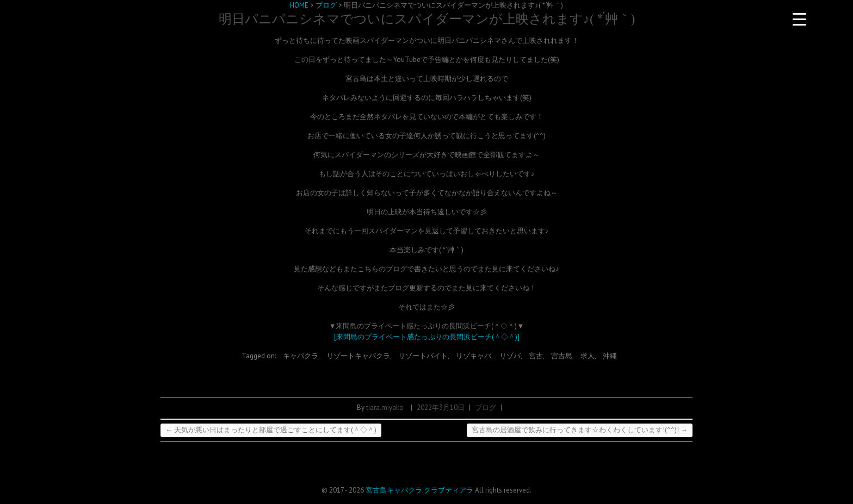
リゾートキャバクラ (358, 356)
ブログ (486, 407)
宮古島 (562, 356)
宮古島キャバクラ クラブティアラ (419, 490)
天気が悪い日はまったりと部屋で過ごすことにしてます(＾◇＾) (271, 430)
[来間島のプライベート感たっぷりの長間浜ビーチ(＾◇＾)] (427, 337)
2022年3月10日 (441, 407)
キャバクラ (301, 356)
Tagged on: (259, 356)
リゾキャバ (474, 356)
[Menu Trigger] (800, 19)
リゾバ (510, 356)
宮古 (536, 356)
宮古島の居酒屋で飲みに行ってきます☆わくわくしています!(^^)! (580, 430)
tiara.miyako (385, 407)
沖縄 (610, 356)
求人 (588, 356)
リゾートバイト (423, 356)
